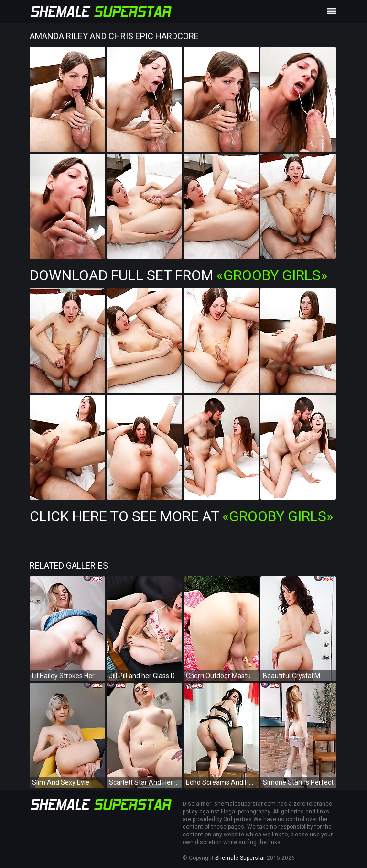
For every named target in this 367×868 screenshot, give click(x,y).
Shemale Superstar (240, 858)
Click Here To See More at (181, 516)
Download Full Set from (178, 275)
